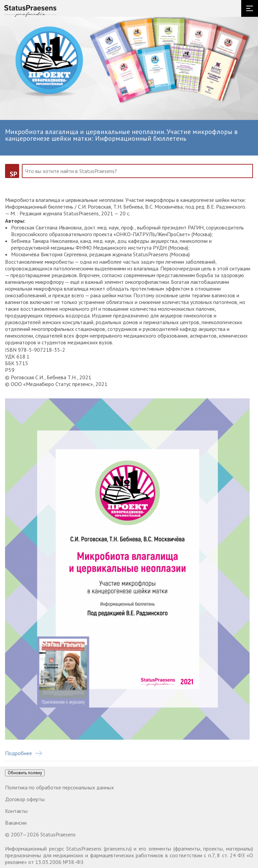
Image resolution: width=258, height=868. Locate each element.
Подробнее (24, 753)
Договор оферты (25, 799)
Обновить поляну (25, 773)
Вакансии (16, 823)
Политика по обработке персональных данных (59, 787)
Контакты (16, 811)
